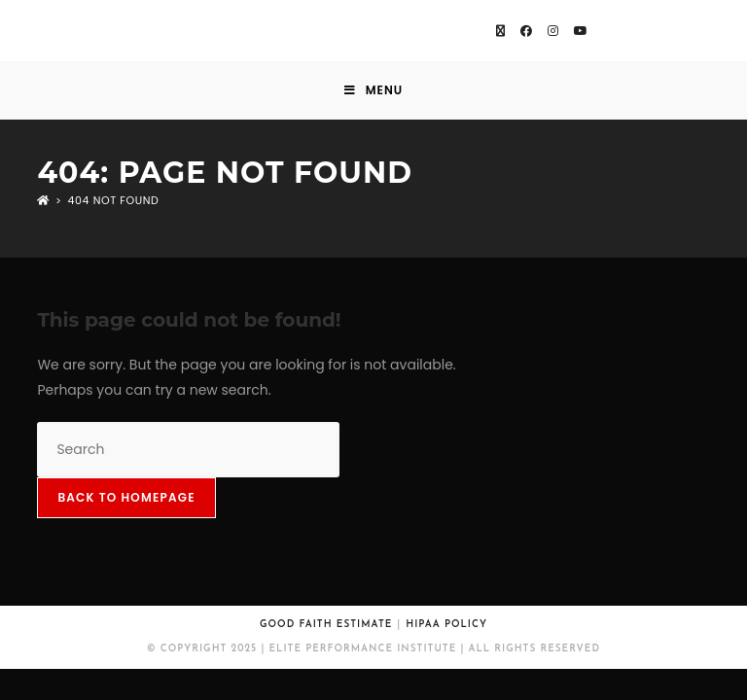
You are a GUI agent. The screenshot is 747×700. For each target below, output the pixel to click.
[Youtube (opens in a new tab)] (581, 31)
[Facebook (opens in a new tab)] (526, 31)
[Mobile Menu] (373, 90)
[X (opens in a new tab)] (500, 31)
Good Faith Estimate (326, 625)
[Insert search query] (188, 450)
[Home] (43, 200)
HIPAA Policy (446, 625)
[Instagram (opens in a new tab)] (553, 31)
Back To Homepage (126, 497)
